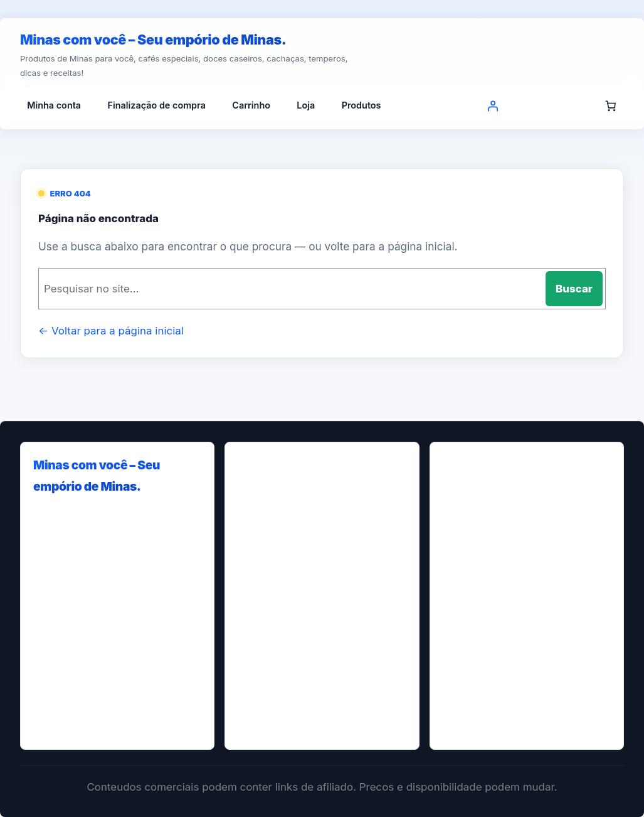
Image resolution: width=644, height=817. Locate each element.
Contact (266, 532)
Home (261, 603)
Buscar (574, 289)
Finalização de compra (297, 579)
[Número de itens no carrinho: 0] (611, 105)
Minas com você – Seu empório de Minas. (153, 40)
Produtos (268, 699)
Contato (266, 556)
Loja (258, 651)
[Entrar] (492, 105)
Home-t (265, 627)
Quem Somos (277, 722)
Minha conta (275, 675)
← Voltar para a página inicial (111, 331)
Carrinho (267, 508)
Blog (258, 484)
